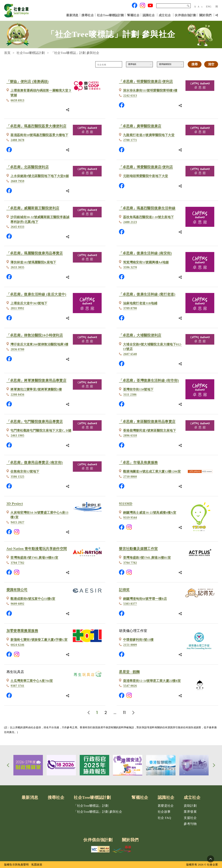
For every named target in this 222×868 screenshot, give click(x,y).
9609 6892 (18, 604)
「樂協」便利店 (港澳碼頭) (28, 82)
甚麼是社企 (166, 806)
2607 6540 (130, 354)
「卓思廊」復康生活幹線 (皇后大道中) (36, 294)
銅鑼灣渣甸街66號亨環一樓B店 (145, 599)
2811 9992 (17, 308)
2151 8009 (130, 645)
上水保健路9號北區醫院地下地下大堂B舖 (40, 176)
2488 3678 (18, 140)
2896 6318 (130, 435)
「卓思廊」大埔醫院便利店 (140, 335)
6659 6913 (18, 100)
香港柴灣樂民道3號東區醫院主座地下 (150, 431)
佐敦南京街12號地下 (25, 471)
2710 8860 (130, 477)
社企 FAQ (164, 818)
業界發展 (190, 812)
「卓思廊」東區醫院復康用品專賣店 (147, 422)
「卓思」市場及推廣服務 (138, 463)
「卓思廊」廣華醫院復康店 (140, 126)
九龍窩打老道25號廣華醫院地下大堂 (149, 135)
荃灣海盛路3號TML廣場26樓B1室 (147, 558)
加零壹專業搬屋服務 (22, 631)
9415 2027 (18, 522)
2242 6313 (130, 96)
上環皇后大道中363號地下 (29, 303)
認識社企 (149, 15)
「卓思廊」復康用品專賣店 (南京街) (35, 463)
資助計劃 (190, 806)
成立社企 (165, 15)
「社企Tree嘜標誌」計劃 (91, 806)
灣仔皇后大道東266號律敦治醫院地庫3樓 (39, 344)
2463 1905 (18, 435)
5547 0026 (130, 686)
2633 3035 (18, 267)
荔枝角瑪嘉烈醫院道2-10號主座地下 (148, 217)
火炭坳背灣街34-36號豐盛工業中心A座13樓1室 (39, 515)
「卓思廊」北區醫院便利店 (28, 167)
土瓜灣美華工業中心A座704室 (32, 681)
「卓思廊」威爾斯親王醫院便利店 (33, 208)
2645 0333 (18, 227)
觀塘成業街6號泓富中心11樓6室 (33, 599)
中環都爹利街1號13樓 (138, 640)
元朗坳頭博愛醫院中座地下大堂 (146, 176)
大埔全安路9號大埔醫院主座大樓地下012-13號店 (153, 347)
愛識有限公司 (17, 590)
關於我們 (205, 15)
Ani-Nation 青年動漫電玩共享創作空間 (37, 549)
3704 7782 (18, 563)
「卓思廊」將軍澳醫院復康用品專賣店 (36, 380)
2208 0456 (18, 394)
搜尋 (188, 6)
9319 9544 (130, 517)
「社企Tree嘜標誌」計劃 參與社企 (98, 812)
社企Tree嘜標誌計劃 (111, 15)
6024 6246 (18, 645)
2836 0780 (18, 349)
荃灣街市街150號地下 (138, 389)
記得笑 (124, 590)
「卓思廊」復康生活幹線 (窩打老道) (147, 294)
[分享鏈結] (217, 15)
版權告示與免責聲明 (16, 865)
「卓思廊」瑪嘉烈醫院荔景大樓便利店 (36, 126)
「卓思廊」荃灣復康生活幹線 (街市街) (149, 380)
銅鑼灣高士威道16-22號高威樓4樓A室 (150, 513)
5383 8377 (130, 604)
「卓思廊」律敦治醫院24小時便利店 (35, 335)
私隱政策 (37, 865)
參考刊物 (190, 824)
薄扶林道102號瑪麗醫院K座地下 (33, 262)
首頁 (7, 53)
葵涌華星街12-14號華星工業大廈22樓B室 (152, 681)
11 (124, 713)
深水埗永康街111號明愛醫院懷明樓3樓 (150, 90)
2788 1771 (130, 140)
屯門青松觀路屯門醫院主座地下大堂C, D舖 (41, 431)
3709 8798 (130, 308)
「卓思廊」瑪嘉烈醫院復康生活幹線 (147, 208)
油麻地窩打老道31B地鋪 (140, 303)
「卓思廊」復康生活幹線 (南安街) (145, 253)
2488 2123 (130, 222)
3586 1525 (18, 477)
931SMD (126, 504)
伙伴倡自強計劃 (185, 15)
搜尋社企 (88, 15)
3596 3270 (130, 267)
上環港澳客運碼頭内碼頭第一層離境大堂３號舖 (41, 93)
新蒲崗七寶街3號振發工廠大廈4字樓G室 (39, 640)
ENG (209, 7)
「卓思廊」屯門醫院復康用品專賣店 (35, 422)
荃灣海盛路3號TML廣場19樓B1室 (34, 558)
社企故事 (164, 812)
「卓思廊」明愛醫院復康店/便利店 (146, 82)
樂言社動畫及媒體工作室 (138, 549)
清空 (211, 64)
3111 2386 (130, 394)
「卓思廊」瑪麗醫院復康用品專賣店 (35, 253)
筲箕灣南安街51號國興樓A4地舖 (146, 262)
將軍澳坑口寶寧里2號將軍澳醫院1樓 (36, 389)
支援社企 (190, 818)
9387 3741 (18, 686)
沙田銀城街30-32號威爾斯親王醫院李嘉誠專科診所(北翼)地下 (40, 219)
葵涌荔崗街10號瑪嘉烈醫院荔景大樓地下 (39, 135)
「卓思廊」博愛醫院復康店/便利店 (146, 167)
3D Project (15, 504)
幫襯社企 (133, 15)
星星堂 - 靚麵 (129, 672)
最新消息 (72, 15)
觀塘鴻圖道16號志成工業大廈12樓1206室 (152, 471)
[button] (8, 765)
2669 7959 (18, 181)
